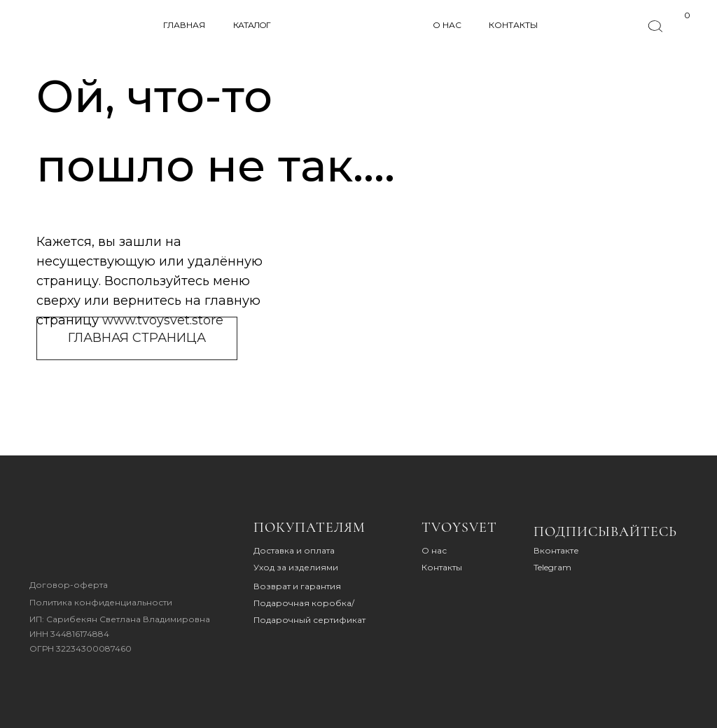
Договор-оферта (69, 585)
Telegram (552, 567)
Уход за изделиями (296, 567)
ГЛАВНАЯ (184, 25)
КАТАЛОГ (252, 25)
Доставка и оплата (294, 550)
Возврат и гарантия (297, 586)
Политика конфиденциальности (101, 602)
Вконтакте (556, 550)
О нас (434, 550)
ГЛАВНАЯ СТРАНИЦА (137, 338)
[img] (72, 543)
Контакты (442, 567)
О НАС (447, 25)
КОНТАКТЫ (513, 25)
